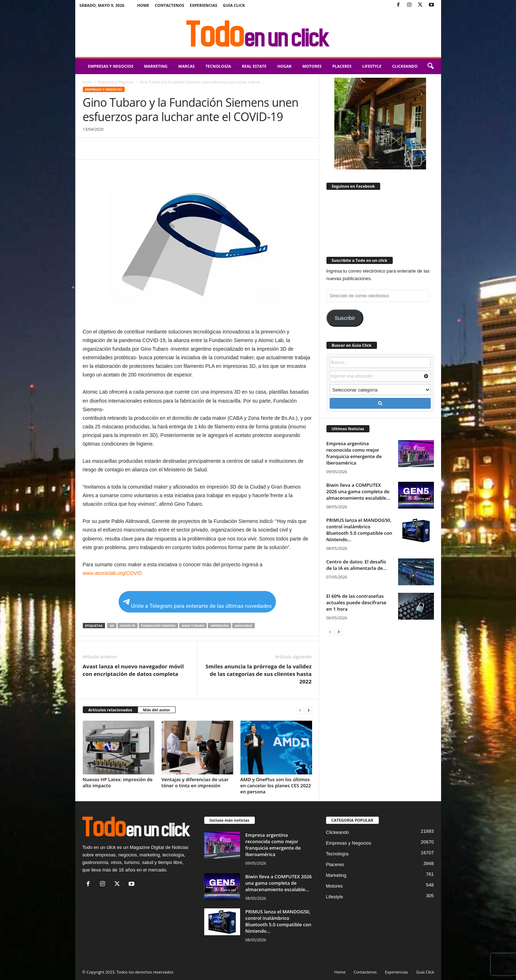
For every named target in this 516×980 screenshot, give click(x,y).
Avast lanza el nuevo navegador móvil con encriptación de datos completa (133, 670)
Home (143, 5)
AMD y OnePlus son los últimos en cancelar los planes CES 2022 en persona (276, 786)
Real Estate (254, 66)
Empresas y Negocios (111, 66)
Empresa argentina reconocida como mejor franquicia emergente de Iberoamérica (354, 453)
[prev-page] (300, 710)
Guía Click (234, 5)
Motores (312, 66)
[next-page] (309, 710)
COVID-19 (128, 626)
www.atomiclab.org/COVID (113, 573)
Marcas (187, 66)
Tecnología (218, 66)
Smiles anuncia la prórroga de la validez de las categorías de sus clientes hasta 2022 (259, 674)
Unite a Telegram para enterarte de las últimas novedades (197, 604)
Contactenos (169, 5)
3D (112, 626)
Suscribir (345, 318)
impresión (219, 626)
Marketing (156, 66)
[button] (430, 66)
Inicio (87, 82)
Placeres (342, 66)
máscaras (243, 626)
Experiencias (203, 5)
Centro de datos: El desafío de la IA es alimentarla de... (357, 565)
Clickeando (405, 66)
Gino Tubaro (193, 626)
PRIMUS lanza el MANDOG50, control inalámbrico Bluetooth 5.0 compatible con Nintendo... (359, 530)
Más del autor (156, 710)
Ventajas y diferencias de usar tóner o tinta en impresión (195, 782)
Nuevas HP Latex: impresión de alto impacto (118, 782)
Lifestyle (372, 66)
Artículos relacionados (111, 710)
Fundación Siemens (158, 626)
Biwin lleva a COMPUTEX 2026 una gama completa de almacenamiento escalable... (358, 491)
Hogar (285, 66)
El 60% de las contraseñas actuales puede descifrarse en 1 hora (357, 602)
